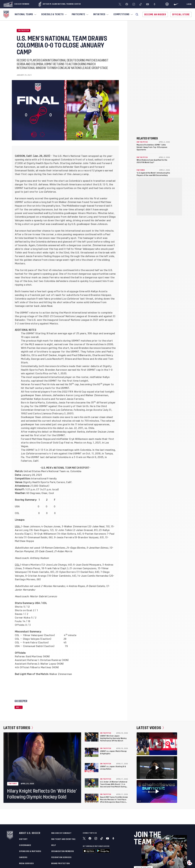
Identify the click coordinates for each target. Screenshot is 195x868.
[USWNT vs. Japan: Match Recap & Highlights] (92, 752)
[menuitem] (25, 14)
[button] (137, 14)
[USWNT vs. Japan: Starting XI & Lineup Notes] (92, 768)
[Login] (189, 4)
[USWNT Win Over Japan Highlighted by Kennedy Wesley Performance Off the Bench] (92, 737)
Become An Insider (155, 14)
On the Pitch (24, 30)
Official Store (181, 14)
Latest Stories (18, 728)
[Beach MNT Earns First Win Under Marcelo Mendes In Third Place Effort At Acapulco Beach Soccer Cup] (92, 798)
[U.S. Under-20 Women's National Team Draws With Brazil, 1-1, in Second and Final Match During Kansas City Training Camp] (92, 783)
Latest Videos (150, 728)
